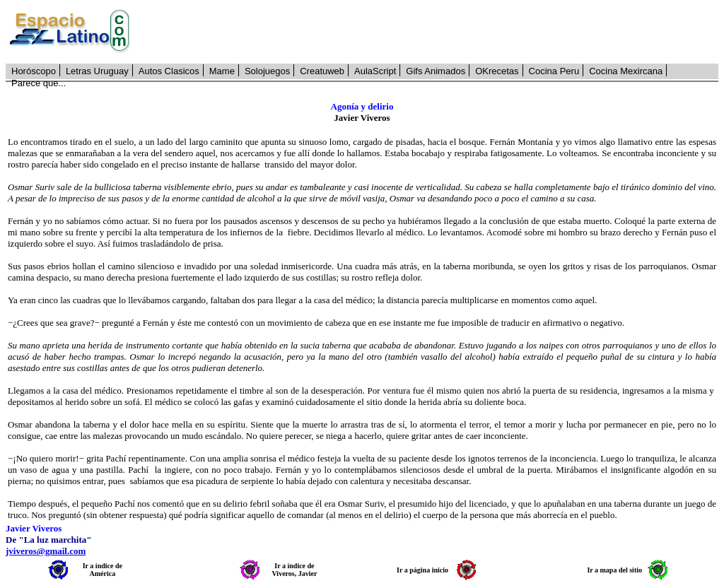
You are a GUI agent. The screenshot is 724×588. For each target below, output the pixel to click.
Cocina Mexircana (626, 71)
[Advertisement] (432, 32)
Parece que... (39, 83)
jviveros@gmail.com (46, 551)
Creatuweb (322, 71)
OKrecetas (497, 71)
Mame (222, 71)
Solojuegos (267, 71)
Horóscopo (34, 71)
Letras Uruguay (97, 71)
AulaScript (375, 71)
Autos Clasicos (169, 71)
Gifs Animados (436, 71)
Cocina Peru (554, 71)
